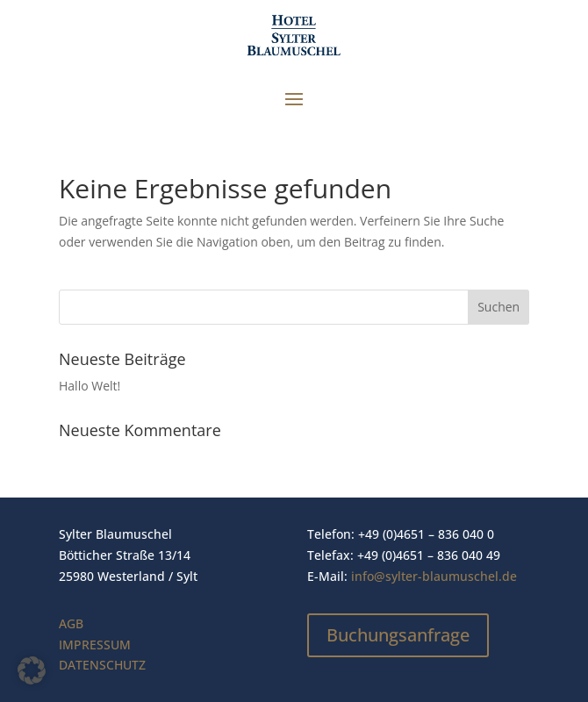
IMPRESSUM (95, 645)
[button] (32, 670)
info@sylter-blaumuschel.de (434, 576)
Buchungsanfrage (398, 635)
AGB (71, 623)
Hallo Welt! (90, 386)
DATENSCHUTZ (102, 665)
